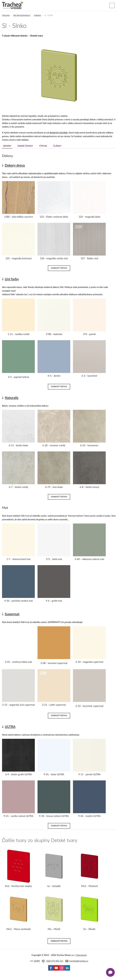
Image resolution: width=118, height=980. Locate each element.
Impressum (81, 955)
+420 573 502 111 (54, 961)
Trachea (6, 15)
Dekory (7, 146)
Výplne (43, 146)
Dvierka (37, 15)
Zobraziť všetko (59, 268)
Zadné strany (25, 146)
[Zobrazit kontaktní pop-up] (110, 972)
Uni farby (12, 279)
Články (57, 146)
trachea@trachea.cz (79, 961)
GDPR (37, 961)
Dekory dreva (15, 166)
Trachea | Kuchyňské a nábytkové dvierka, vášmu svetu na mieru (13, 5)
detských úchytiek (59, 133)
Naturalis (12, 398)
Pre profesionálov (22, 15)
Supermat (12, 614)
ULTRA (10, 727)
